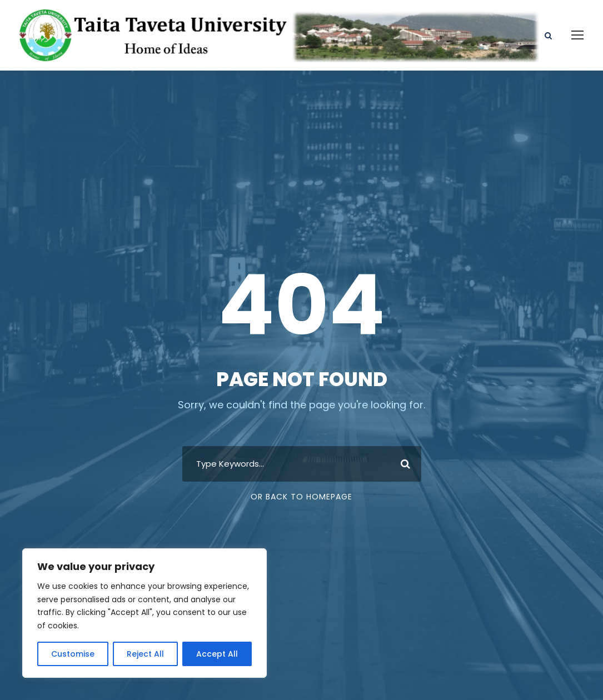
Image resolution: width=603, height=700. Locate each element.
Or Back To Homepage (301, 497)
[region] (144, 613)
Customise (73, 654)
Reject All (145, 654)
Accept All (217, 654)
